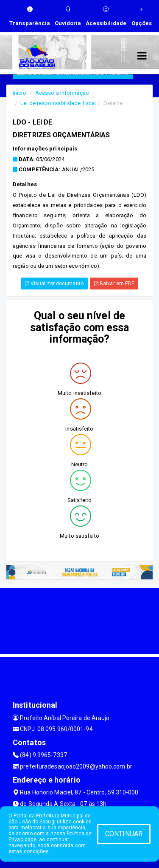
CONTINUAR (124, 834)
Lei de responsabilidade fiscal (58, 103)
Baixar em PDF (114, 284)
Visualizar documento (54, 284)
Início (20, 93)
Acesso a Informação (62, 93)
